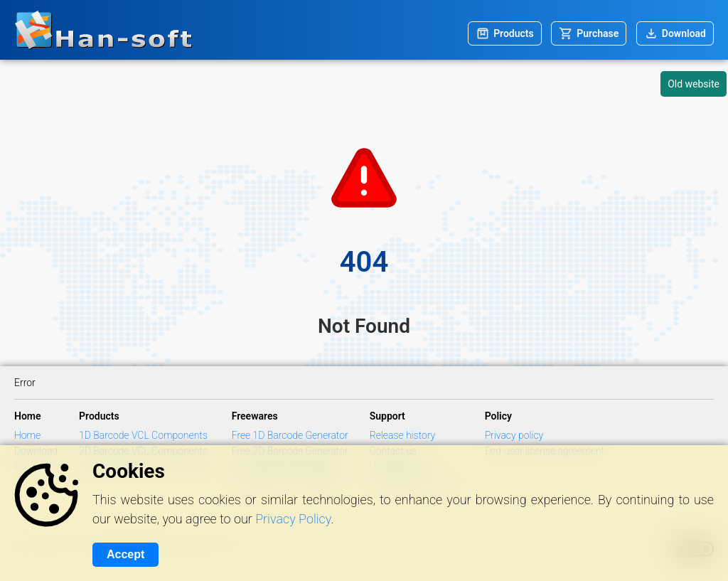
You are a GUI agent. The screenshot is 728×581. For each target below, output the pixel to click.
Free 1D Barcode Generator (290, 435)
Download (684, 33)
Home (27, 435)
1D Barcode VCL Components (143, 435)
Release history (403, 435)
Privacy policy (514, 435)
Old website (694, 84)
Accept (125, 554)
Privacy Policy (293, 519)
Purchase (598, 33)
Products (514, 33)
